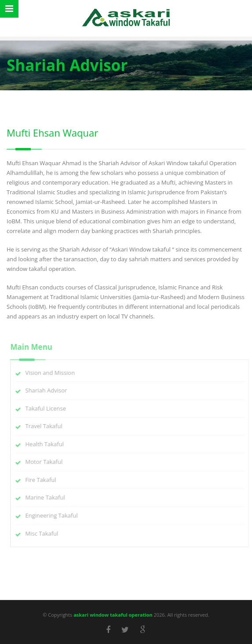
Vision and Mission (53, 373)
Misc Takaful (44, 533)
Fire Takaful (43, 480)
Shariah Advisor (49, 390)
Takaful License (48, 408)
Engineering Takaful (54, 515)
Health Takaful (47, 444)
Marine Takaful (47, 497)
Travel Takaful (46, 426)
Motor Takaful (46, 462)
